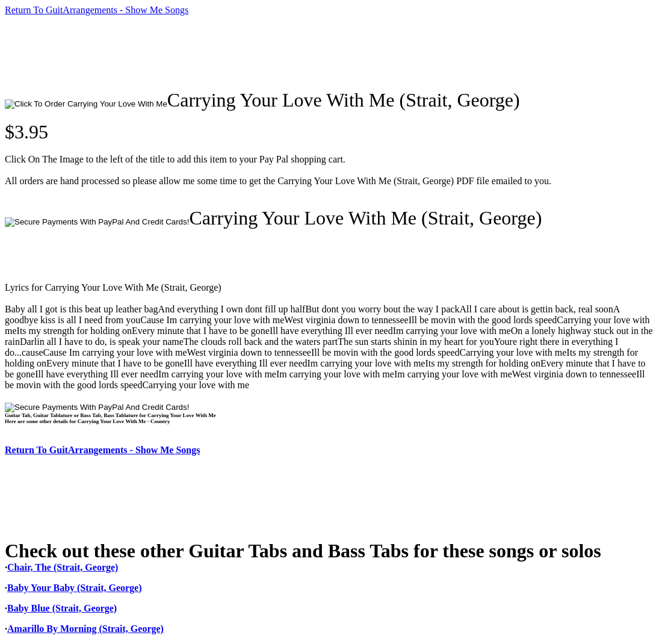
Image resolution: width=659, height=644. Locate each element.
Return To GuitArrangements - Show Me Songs (97, 10)
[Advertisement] (224, 52)
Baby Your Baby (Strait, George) (75, 588)
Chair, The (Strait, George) (63, 567)
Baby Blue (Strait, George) (62, 608)
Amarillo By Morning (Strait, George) (85, 629)
